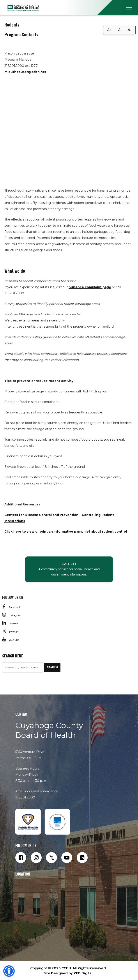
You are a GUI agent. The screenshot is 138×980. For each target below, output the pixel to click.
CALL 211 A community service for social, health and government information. (69, 569)
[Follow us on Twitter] (51, 858)
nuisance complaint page (90, 287)
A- (129, 30)
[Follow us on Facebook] (21, 858)
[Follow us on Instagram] (36, 858)
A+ (109, 30)
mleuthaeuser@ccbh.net (25, 72)
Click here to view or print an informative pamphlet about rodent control (66, 531)
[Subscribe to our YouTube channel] (67, 858)
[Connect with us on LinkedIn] (82, 858)
